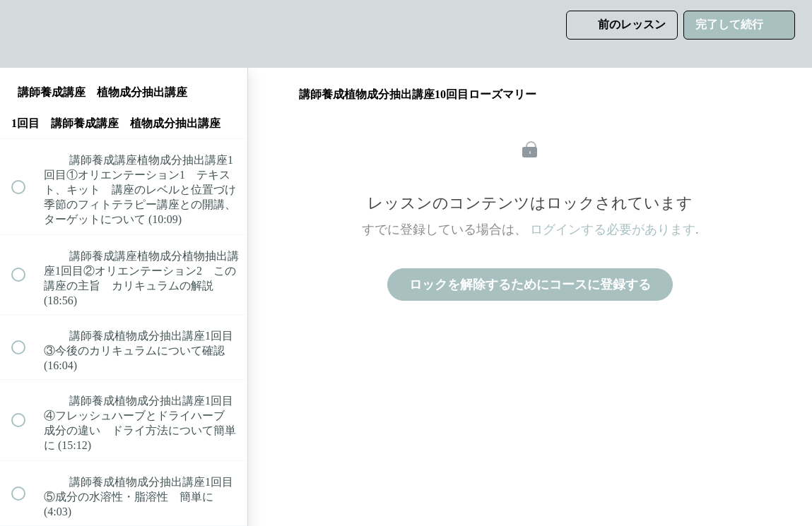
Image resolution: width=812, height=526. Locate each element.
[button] (26, 34)
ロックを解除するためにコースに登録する (530, 285)
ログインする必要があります (613, 229)
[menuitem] (124, 34)
